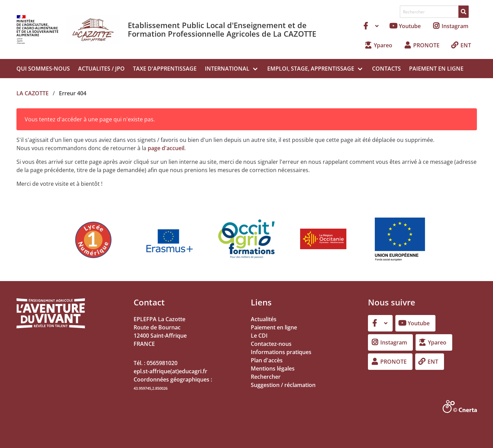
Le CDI (259, 336)
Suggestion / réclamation (283, 385)
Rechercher (266, 377)
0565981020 (162, 363)
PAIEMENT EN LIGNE (436, 69)
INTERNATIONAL (227, 69)
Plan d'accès (267, 360)
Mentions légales (273, 368)
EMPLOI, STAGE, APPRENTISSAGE (311, 69)
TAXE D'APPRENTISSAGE (165, 69)
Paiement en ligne (274, 327)
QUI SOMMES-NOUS (43, 69)
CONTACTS (386, 69)
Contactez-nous (271, 344)
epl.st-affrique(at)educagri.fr (170, 371)
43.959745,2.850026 (151, 388)
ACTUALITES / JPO (101, 69)
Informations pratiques (281, 352)
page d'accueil (166, 148)
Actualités (264, 319)
